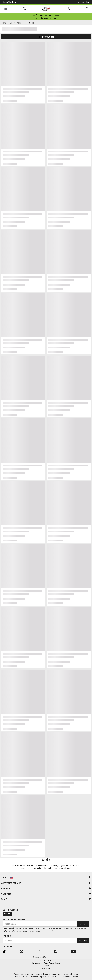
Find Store (83, 941)
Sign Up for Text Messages (14, 919)
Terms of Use (41, 930)
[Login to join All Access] (46, 15)
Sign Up (7, 914)
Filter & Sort (46, 37)
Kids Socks (46, 968)
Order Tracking (9, 2)
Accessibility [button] (84, 2)
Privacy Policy (53, 930)
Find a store (8, 936)
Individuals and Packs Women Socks (46, 963)
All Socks (46, 966)
